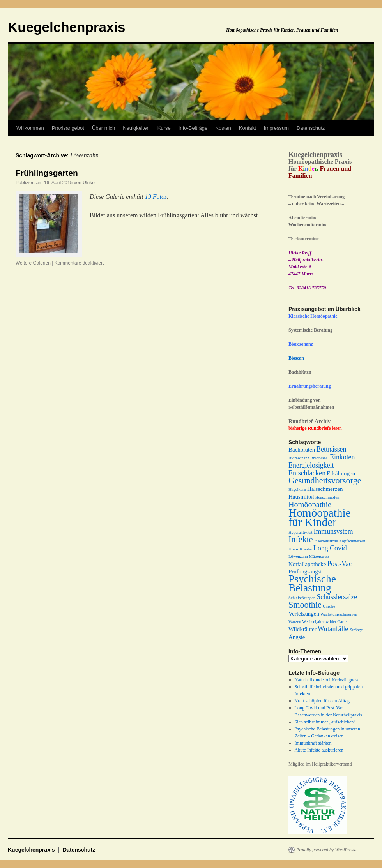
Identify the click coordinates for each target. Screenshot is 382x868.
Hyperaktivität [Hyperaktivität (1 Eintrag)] (301, 532)
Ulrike (89, 183)
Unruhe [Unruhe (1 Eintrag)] (329, 606)
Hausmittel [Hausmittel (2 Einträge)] (301, 497)
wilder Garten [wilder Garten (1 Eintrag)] (337, 622)
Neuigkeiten (136, 128)
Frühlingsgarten (47, 173)
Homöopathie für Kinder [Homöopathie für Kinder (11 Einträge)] (320, 517)
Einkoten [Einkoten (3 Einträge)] (342, 457)
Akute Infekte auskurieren (319, 750)
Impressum (276, 128)
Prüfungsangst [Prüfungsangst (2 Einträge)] (305, 572)
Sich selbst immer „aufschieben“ (325, 722)
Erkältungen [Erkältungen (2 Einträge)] (341, 473)
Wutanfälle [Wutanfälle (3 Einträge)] (333, 629)
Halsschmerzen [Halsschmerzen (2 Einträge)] (325, 489)
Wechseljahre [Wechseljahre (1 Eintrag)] (313, 622)
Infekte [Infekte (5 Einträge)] (301, 539)
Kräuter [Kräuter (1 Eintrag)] (306, 549)
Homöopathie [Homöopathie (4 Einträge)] (310, 505)
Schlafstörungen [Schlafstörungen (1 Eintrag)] (302, 598)
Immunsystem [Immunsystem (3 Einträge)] (333, 531)
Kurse (164, 128)
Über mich (103, 128)
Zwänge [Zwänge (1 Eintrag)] (356, 630)
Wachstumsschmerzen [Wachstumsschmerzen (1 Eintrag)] (339, 614)
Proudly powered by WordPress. (326, 850)
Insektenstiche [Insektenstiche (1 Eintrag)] (326, 541)
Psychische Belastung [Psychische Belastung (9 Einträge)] (312, 583)
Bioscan (296, 358)
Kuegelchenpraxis (67, 27)
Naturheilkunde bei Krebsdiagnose (327, 680)
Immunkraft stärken (313, 743)
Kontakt (248, 128)
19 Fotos (156, 197)
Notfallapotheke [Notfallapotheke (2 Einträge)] (307, 564)
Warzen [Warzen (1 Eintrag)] (295, 622)
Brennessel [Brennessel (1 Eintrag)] (319, 458)
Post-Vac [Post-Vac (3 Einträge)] (339, 564)
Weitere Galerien (33, 263)
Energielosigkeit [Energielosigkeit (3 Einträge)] (311, 465)
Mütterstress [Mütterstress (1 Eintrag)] (319, 557)
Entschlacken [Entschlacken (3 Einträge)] (307, 473)
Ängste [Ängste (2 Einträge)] (297, 637)
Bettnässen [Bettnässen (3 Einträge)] (331, 449)
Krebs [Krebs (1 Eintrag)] (293, 549)
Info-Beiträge (193, 128)
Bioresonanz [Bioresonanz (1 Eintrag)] (299, 458)
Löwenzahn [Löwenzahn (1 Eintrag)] (298, 557)
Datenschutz (311, 128)
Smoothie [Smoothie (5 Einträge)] (305, 605)
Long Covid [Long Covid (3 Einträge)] (330, 548)
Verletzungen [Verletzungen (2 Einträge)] (304, 614)
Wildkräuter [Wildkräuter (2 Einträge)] (302, 629)
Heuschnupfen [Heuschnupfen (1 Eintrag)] (327, 497)
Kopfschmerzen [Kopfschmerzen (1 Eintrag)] (352, 541)
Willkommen (30, 128)
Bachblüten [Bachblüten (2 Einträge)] (302, 450)
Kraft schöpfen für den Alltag (322, 701)
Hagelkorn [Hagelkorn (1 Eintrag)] (297, 490)
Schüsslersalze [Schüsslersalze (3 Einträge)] (337, 597)
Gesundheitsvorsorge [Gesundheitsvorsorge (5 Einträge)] (325, 481)
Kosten (223, 128)
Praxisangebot (68, 128)
